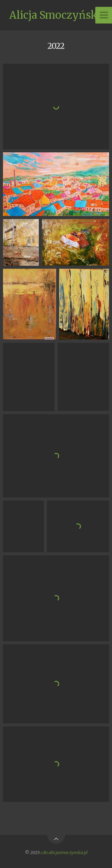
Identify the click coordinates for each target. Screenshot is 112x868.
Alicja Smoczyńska (56, 15)
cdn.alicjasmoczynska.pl (64, 853)
